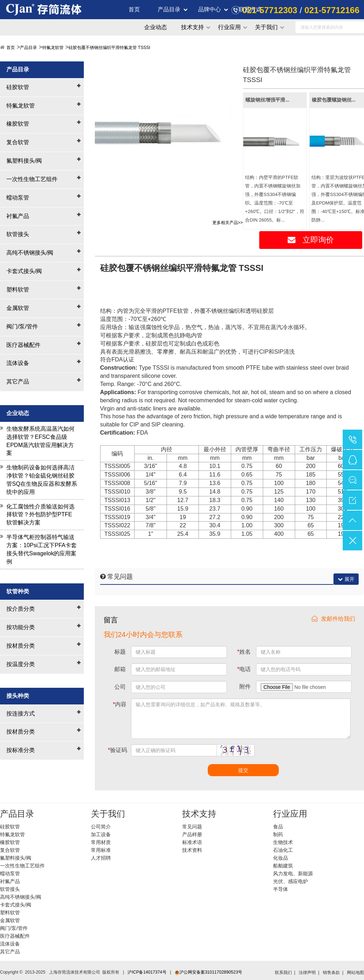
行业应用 (229, 27)
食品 (278, 827)
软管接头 (18, 234)
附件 (245, 687)
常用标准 (101, 850)
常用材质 (101, 842)
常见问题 (192, 827)
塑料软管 (18, 290)
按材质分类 (21, 646)
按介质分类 (21, 609)
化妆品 (281, 858)
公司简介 (101, 827)
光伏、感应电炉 (290, 881)
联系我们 (283, 973)
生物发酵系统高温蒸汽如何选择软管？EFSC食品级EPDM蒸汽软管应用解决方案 (40, 441)
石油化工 (283, 850)
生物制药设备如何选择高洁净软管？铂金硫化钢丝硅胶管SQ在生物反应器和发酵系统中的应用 (42, 480)
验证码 (118, 750)
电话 (244, 669)
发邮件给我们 (333, 619)
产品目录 (169, 9)
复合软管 (18, 142)
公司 (120, 687)
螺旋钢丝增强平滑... (267, 100)
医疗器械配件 (23, 345)
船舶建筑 (283, 866)
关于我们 (266, 27)
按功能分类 (21, 627)
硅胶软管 (18, 87)
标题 (120, 652)
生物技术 (283, 842)
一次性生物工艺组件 (32, 179)
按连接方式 (21, 714)
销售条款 (331, 973)
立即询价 (311, 240)
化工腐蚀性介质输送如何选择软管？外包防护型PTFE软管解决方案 (40, 515)
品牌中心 (210, 9)
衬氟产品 (18, 216)
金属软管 (18, 308)
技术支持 (192, 27)
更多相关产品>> (228, 223)
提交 (243, 770)
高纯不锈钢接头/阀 (30, 253)
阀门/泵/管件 (22, 326)
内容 (120, 704)
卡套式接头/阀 (24, 271)
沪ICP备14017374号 (147, 972)
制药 (278, 834)
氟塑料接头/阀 (24, 161)
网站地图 (355, 973)
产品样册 (192, 834)
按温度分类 (21, 664)
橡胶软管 (18, 124)
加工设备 (101, 834)
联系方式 (250, 9)
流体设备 (18, 363)
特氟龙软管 (53, 48)
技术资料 (192, 850)
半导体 (281, 889)
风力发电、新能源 (293, 873)
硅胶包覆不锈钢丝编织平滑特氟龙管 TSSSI (109, 48)
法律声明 (307, 973)
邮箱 (120, 669)
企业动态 (156, 27)
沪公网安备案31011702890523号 (208, 972)
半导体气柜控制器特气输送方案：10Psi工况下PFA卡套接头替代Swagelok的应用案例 (42, 549)
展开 (346, 579)
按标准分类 (21, 750)
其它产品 (18, 382)
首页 (134, 9)
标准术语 (192, 842)
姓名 (244, 652)
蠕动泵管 (18, 198)
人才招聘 (101, 858)
